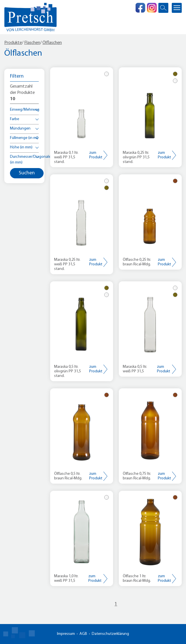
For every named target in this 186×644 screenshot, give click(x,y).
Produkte (13, 43)
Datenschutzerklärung (110, 634)
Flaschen (32, 43)
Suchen (27, 173)
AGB (83, 634)
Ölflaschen (52, 43)
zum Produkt (96, 155)
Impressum (66, 634)
